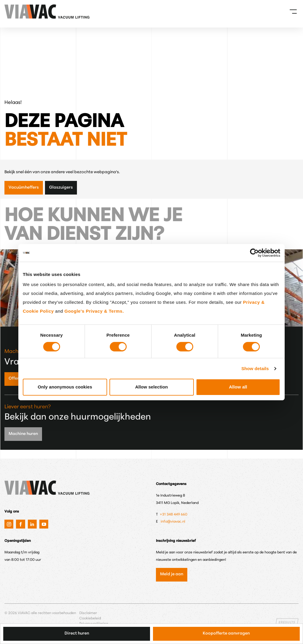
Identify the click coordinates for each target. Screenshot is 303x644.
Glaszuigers (61, 188)
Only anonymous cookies (65, 387)
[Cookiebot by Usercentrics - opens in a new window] (254, 253)
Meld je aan (172, 574)
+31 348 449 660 (174, 515)
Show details (255, 368)
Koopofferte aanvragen (226, 633)
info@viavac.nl (173, 522)
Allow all (238, 387)
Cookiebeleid (90, 619)
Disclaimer (88, 613)
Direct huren (77, 633)
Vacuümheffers (24, 188)
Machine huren (23, 434)
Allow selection (152, 387)
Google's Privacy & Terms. (94, 311)
